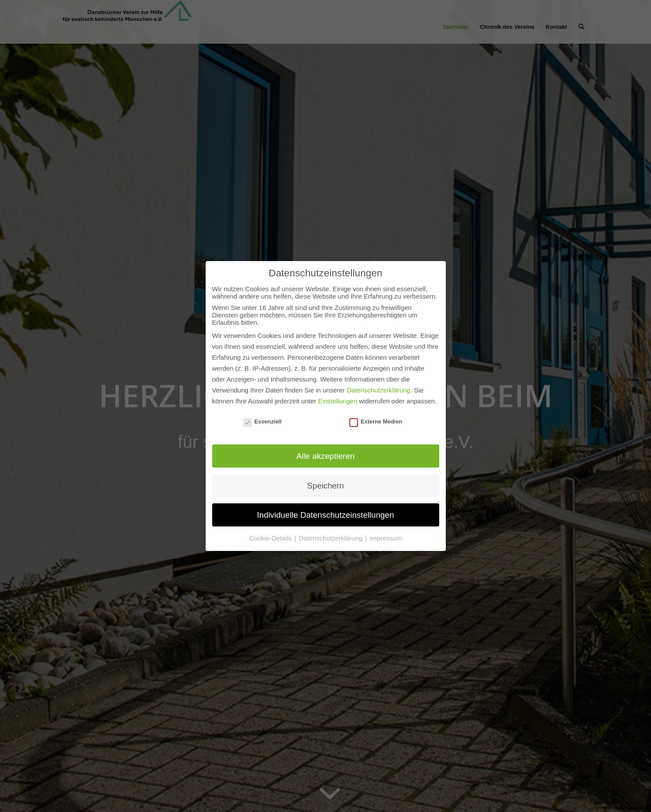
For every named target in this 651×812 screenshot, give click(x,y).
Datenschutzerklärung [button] (331, 538)
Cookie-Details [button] (271, 538)
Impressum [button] (386, 538)
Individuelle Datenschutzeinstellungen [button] (326, 515)
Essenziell (262, 421)
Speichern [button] (325, 486)
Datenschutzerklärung (379, 390)
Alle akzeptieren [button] (325, 456)
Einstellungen (338, 401)
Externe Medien (376, 421)
